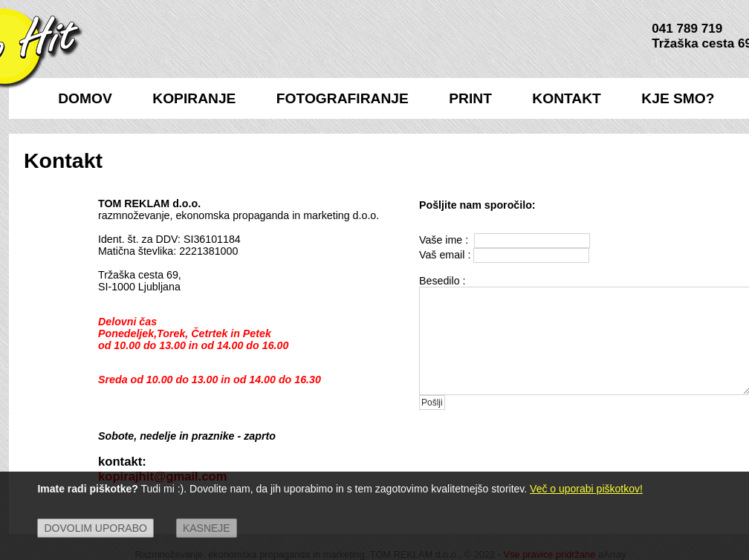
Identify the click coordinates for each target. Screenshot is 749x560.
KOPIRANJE (194, 98)
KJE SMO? (678, 98)
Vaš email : (445, 255)
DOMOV (85, 98)
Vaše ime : (445, 240)
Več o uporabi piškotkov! (586, 489)
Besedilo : (442, 281)
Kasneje (207, 528)
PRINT (470, 98)
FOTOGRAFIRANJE (343, 98)
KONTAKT (567, 98)
